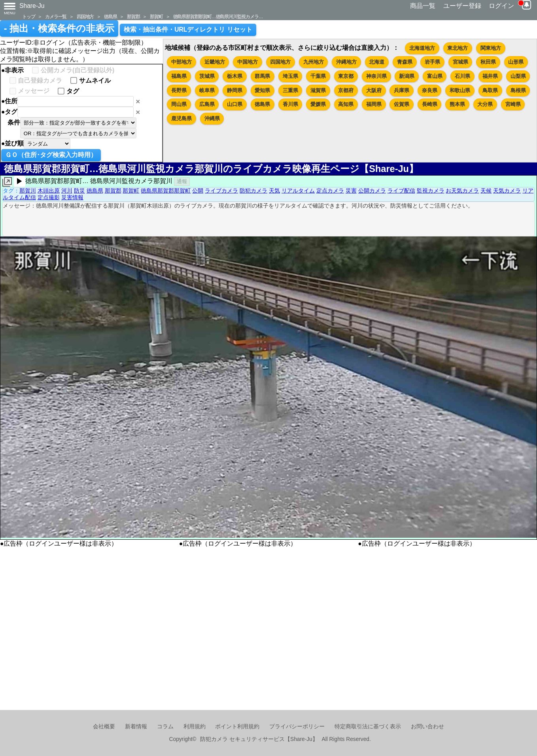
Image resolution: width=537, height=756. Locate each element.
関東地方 (491, 48)
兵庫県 (402, 90)
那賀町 (156, 16)
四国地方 (85, 16)
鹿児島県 (182, 118)
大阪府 (374, 90)
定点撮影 (49, 197)
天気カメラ (507, 191)
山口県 (235, 104)
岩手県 (432, 62)
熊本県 (457, 104)
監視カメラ (431, 191)
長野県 (179, 90)
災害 (351, 191)
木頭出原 (49, 191)
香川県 (290, 104)
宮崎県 (513, 104)
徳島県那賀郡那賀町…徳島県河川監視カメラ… (218, 16)
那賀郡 (133, 16)
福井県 (490, 76)
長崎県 (430, 104)
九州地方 (314, 62)
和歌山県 (460, 90)
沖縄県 (212, 118)
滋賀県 (318, 90)
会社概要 (104, 727)
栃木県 (235, 76)
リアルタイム (298, 191)
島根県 (518, 90)
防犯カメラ (253, 191)
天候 (486, 191)
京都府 (346, 90)
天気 (274, 191)
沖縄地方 (346, 62)
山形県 (516, 62)
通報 (182, 181)
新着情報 (136, 727)
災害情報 (72, 197)
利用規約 (195, 727)
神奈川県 (376, 76)
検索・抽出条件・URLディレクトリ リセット (188, 29)
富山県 (435, 76)
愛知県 (262, 90)
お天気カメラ (462, 191)
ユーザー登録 (462, 6)
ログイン (501, 6)
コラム (165, 727)
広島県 (207, 104)
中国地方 (248, 62)
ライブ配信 (401, 191)
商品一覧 (423, 6)
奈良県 (430, 90)
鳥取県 (490, 90)
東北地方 (458, 48)
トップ (28, 16)
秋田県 (488, 62)
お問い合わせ (427, 727)
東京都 (346, 76)
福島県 (179, 76)
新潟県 (407, 76)
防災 (79, 191)
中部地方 (182, 62)
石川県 (462, 76)
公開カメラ (372, 191)
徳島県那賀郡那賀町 (166, 191)
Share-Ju (32, 6)
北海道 (377, 62)
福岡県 (374, 104)
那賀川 (28, 191)
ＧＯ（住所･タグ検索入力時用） (51, 155)
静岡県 (235, 90)
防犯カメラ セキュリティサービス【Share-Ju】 (259, 739)
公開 (198, 191)
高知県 (346, 104)
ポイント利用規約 (237, 727)
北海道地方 (422, 48)
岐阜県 (207, 90)
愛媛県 (318, 104)
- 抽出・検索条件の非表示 (59, 28)
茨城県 (207, 76)
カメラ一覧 (56, 16)
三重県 (290, 90)
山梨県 (518, 76)
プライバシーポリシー (297, 727)
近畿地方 (215, 62)
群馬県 (262, 76)
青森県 (405, 62)
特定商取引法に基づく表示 (368, 727)
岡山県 (179, 104)
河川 (67, 191)
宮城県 (460, 62)
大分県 (485, 104)
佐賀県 (402, 104)
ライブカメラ (221, 191)
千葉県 (318, 76)
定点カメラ (330, 191)
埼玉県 (290, 76)
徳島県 (110, 16)
